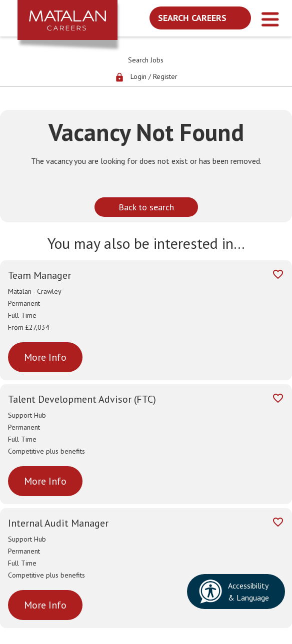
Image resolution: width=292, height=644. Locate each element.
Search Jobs (146, 60)
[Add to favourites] (278, 276)
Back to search (146, 207)
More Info (45, 357)
